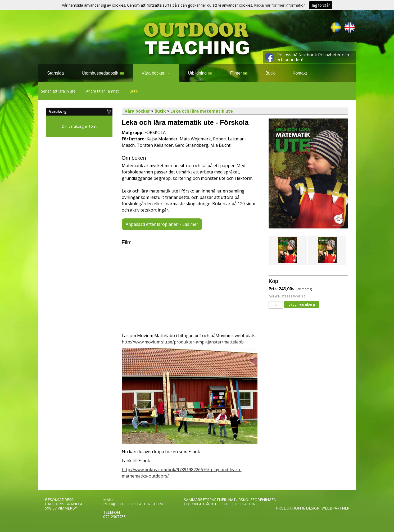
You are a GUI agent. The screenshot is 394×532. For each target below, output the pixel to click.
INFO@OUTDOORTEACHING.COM (133, 504)
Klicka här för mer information (280, 5)
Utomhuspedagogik (103, 73)
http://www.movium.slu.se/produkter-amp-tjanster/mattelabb (183, 342)
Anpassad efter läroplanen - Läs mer (162, 224)
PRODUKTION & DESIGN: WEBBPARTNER (313, 508)
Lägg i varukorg (302, 304)
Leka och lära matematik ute (202, 111)
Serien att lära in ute (58, 91)
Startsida (55, 73)
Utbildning (200, 73)
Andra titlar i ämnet (102, 91)
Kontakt (300, 73)
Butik (134, 91)
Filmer (239, 73)
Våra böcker (156, 73)
